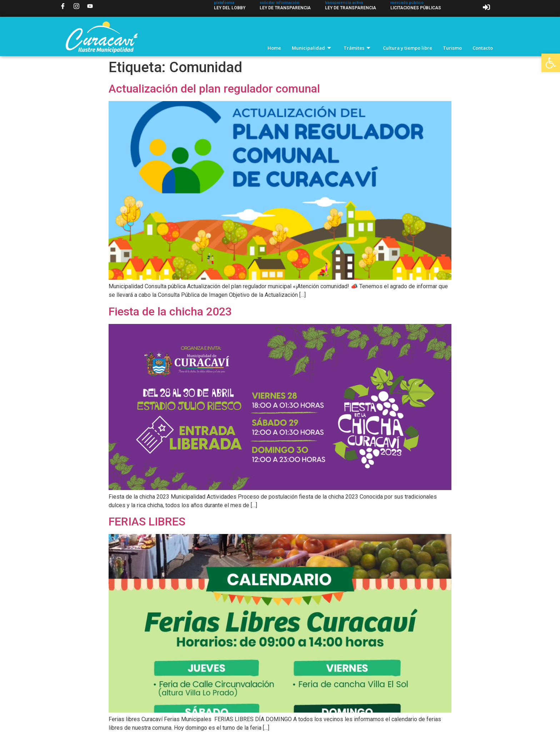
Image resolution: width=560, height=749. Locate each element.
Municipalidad (312, 48)
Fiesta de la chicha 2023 (170, 311)
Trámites (358, 48)
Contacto (483, 48)
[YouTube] (90, 6)
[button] (551, 63)
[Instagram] (76, 6)
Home (274, 48)
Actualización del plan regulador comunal (216, 89)
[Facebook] (63, 6)
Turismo (452, 48)
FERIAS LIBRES (147, 521)
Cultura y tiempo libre (407, 48)
